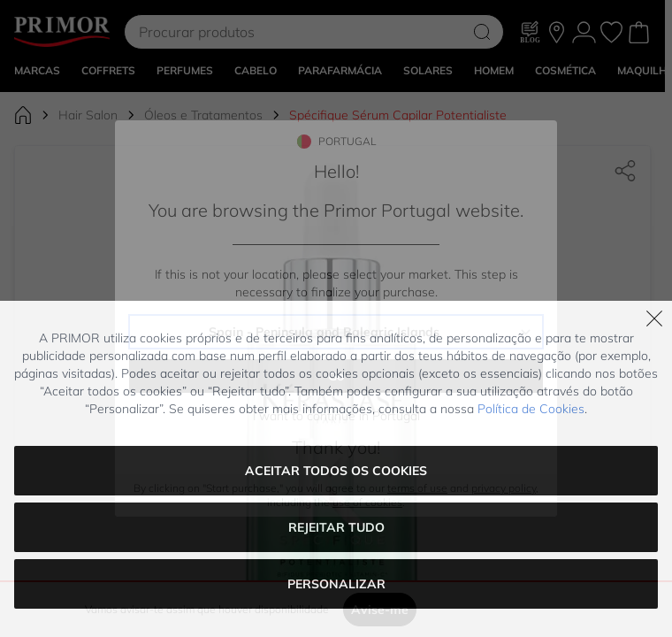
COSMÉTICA (565, 116)
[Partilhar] (625, 217)
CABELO (256, 116)
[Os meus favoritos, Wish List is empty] (611, 78)
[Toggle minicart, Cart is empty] (639, 78)
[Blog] (531, 78)
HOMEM (494, 116)
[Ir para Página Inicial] (23, 161)
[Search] (482, 78)
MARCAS (37, 116)
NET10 (489, 23)
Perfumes (185, 116)
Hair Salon (88, 161)
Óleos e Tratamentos (203, 161)
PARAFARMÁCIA (340, 116)
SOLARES (428, 116)
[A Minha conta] (584, 78)
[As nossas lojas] (557, 78)
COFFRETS (108, 116)
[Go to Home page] (62, 78)
